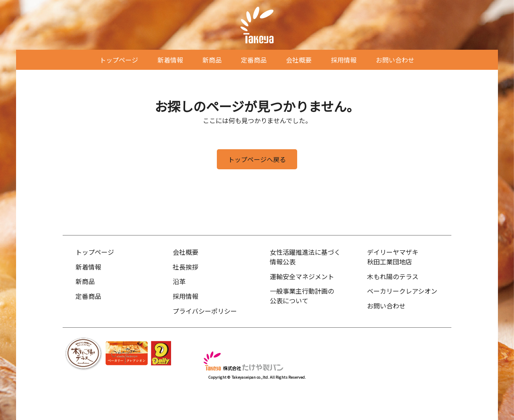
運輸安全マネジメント (302, 276)
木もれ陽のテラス (393, 276)
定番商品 (254, 60)
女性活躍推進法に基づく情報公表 (305, 257)
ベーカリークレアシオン (402, 291)
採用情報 (344, 60)
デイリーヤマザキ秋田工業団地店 (393, 257)
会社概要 (299, 60)
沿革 (179, 281)
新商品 (212, 60)
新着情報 (170, 60)
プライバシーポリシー (205, 311)
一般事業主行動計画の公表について (302, 296)
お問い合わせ (395, 60)
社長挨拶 (186, 267)
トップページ (119, 60)
